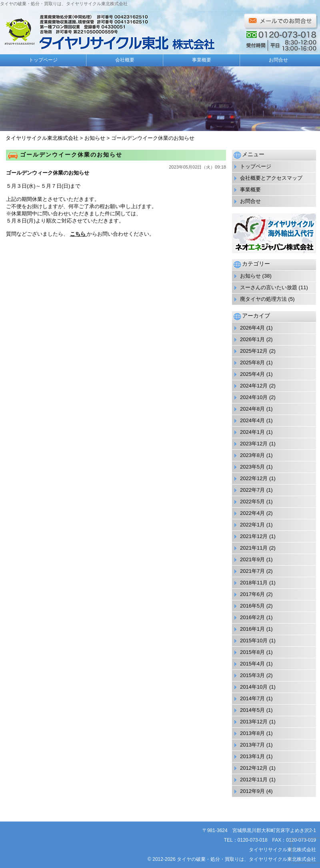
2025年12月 (254, 351)
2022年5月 (252, 502)
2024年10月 (254, 397)
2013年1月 (252, 756)
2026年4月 (252, 328)
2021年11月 (254, 548)
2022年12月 (254, 478)
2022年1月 (252, 525)
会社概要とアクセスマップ (271, 178)
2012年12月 (254, 768)
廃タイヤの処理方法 (263, 299)
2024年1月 (252, 432)
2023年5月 (252, 467)
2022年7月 (252, 490)
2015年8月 (252, 652)
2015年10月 (254, 641)
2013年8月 (252, 733)
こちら (79, 234)
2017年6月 (252, 594)
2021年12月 (254, 536)
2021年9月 (252, 559)
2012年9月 (252, 791)
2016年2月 (252, 617)
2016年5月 (252, 606)
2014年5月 (252, 710)
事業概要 (202, 60)
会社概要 (125, 60)
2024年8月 (252, 409)
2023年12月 (254, 444)
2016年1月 (252, 629)
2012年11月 (254, 780)
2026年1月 (252, 339)
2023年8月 (252, 455)
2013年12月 (254, 722)
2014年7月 (252, 698)
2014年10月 (254, 687)
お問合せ (278, 60)
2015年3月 (252, 675)
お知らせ (250, 276)
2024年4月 (252, 420)
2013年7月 (252, 745)
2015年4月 (252, 664)
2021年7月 (252, 571)
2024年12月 (254, 386)
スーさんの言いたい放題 (269, 287)
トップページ (43, 60)
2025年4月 (252, 374)
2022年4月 (252, 513)
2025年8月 (252, 362)
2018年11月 (254, 583)
